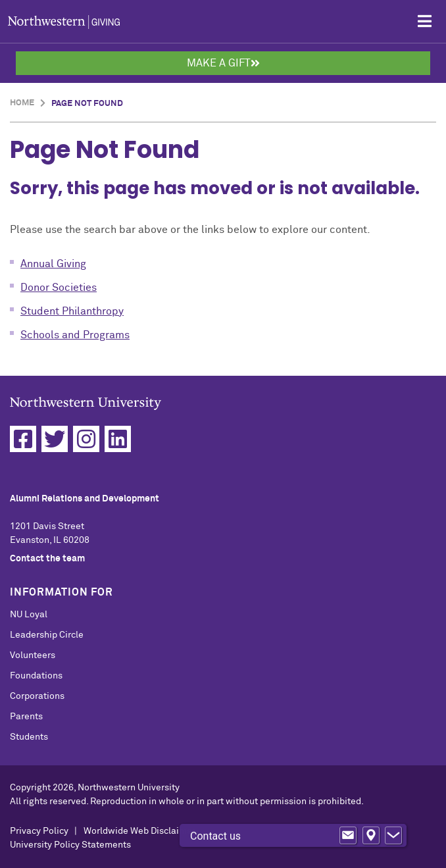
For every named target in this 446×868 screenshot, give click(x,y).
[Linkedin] (118, 439)
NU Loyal (29, 615)
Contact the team (47, 559)
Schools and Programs (75, 335)
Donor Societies (59, 288)
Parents (26, 717)
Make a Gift (223, 63)
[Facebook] (23, 439)
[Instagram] (86, 439)
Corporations (37, 696)
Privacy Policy (39, 831)
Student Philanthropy (72, 311)
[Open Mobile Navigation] (425, 21)
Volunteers (33, 655)
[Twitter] (55, 439)
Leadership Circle (47, 635)
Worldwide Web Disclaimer (139, 831)
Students (29, 737)
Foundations (36, 676)
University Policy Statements (70, 845)
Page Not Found (87, 104)
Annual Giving (53, 264)
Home (22, 103)
